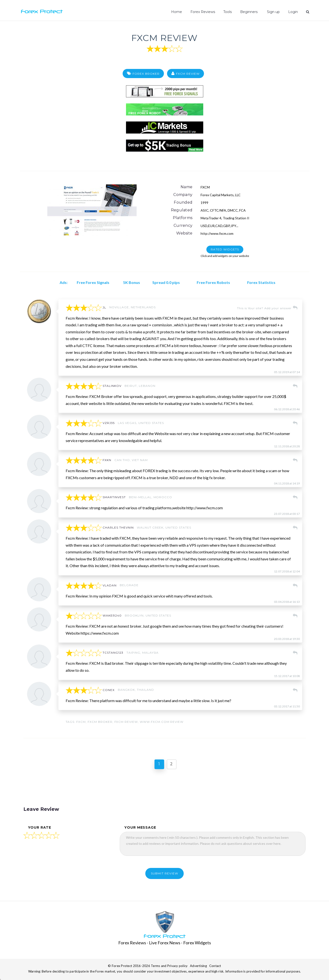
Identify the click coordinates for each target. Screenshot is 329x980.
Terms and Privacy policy (169, 966)
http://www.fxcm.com (217, 233)
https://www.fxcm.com (100, 633)
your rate (40, 827)
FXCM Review (164, 37)
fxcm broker (100, 722)
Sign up (273, 12)
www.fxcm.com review (162, 722)
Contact (215, 966)
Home (178, 12)
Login (293, 12)
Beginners (250, 12)
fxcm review (126, 722)
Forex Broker (146, 74)
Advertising (198, 966)
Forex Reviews (204, 12)
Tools (228, 12)
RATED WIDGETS (225, 249)
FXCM (81, 722)
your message (140, 827)
